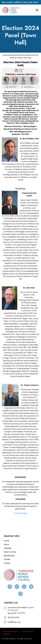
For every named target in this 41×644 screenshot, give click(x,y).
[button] (37, 10)
